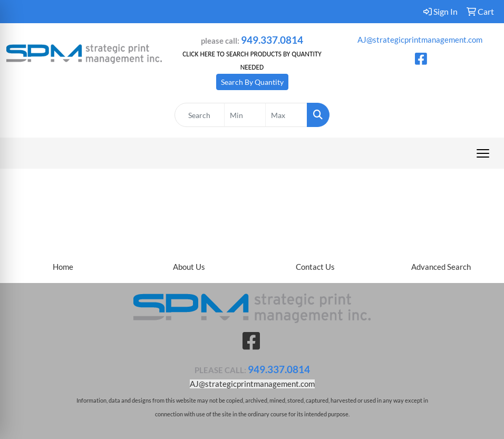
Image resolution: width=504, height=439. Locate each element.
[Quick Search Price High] (286, 115)
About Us (189, 267)
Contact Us (315, 267)
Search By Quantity (252, 82)
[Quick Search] (200, 115)
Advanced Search (441, 267)
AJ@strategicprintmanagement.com (420, 40)
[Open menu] (483, 153)
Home (63, 267)
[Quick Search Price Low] (245, 115)
